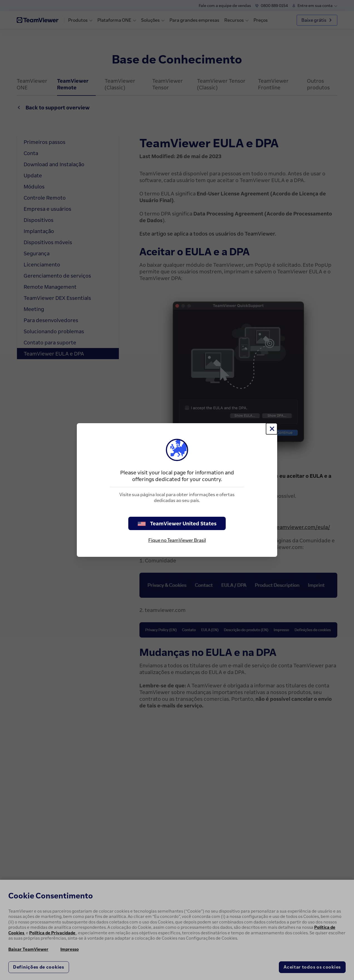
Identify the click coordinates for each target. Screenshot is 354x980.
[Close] (272, 429)
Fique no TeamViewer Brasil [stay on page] (177, 540)
